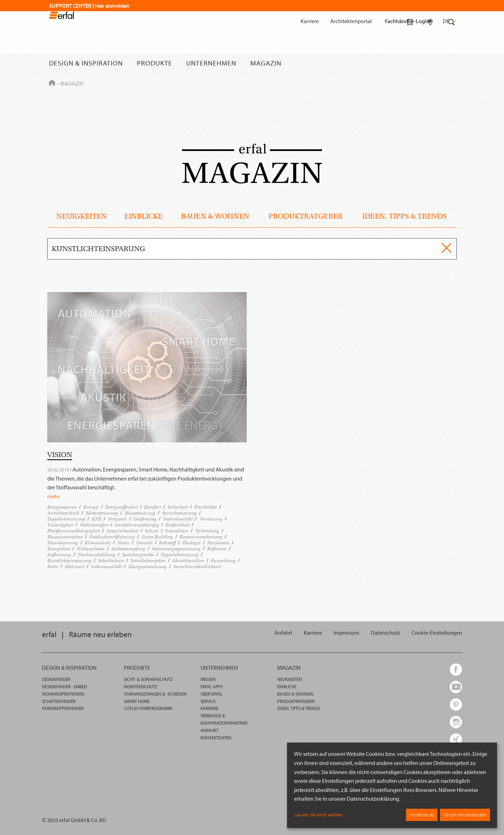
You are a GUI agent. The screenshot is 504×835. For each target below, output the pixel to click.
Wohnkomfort (94, 525)
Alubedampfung (128, 549)
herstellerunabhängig (137, 525)
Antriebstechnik (63, 513)
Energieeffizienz (121, 507)
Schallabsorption (148, 561)
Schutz (152, 531)
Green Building (157, 537)
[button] (437, 633)
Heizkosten (218, 543)
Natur (123, 543)
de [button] (449, 21)
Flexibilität (205, 507)
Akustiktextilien (188, 561)
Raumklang (223, 561)
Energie (91, 507)
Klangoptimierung (148, 567)
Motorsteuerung (102, 513)
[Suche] (451, 63)
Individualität (178, 519)
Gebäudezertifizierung (112, 537)
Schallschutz (111, 561)
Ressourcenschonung (201, 537)
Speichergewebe (138, 555)
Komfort (152, 507)
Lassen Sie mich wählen (318, 815)
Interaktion (177, 531)
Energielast (59, 549)
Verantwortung (63, 543)
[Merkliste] (410, 63)
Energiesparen (62, 507)
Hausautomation (65, 537)
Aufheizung (59, 555)
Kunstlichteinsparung (69, 561)
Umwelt (144, 543)
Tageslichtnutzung (66, 519)
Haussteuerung (140, 513)
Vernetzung (211, 519)
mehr (53, 496)
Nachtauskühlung (96, 555)
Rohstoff (167, 543)
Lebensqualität (106, 567)
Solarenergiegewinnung (176, 549)
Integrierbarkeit (122, 531)
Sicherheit (177, 507)
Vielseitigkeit (60, 525)
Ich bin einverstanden (465, 815)
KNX (96, 519)
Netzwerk (117, 519)
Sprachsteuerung (179, 513)
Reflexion (217, 549)
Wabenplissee (91, 549)
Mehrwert (75, 567)
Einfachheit (177, 525)
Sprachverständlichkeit (197, 567)
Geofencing (145, 519)
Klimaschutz (98, 543)
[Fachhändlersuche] (430, 63)
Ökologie (191, 543)
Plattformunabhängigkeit (73, 531)
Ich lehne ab (422, 815)
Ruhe (53, 567)
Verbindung (207, 531)
